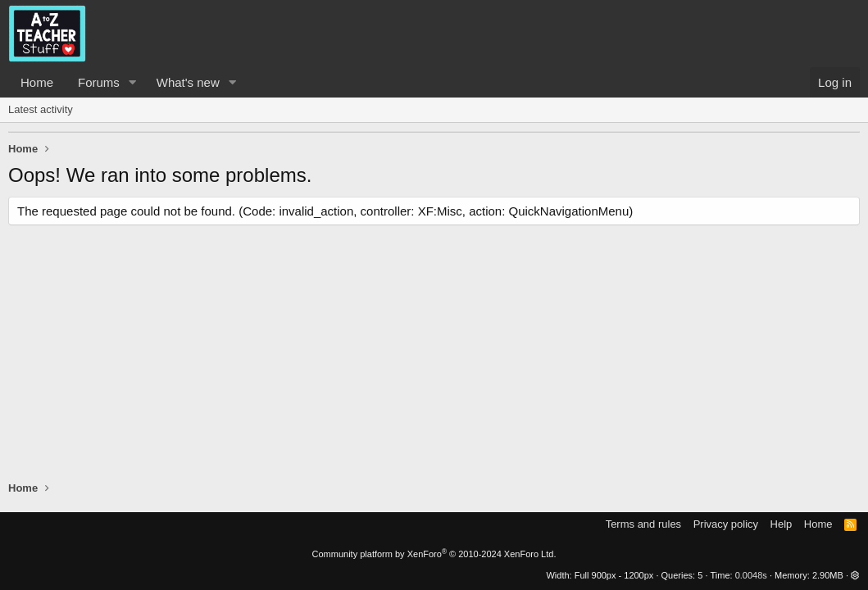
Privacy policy (726, 524)
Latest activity (41, 109)
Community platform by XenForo (434, 554)
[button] (133, 82)
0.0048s (751, 575)
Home (37, 82)
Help (782, 524)
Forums (99, 82)
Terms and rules (643, 524)
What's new (188, 82)
